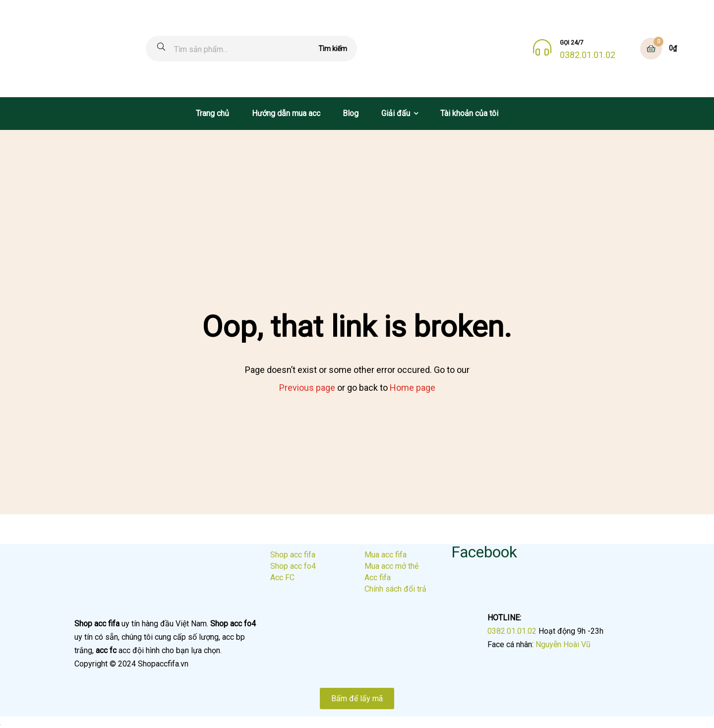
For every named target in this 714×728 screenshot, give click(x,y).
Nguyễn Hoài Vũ (563, 644)
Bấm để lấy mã (357, 698)
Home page (413, 388)
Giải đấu (396, 113)
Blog (351, 113)
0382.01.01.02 (588, 55)
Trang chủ (212, 113)
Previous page (307, 388)
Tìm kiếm (333, 49)
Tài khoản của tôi (469, 113)
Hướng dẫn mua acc (286, 113)
